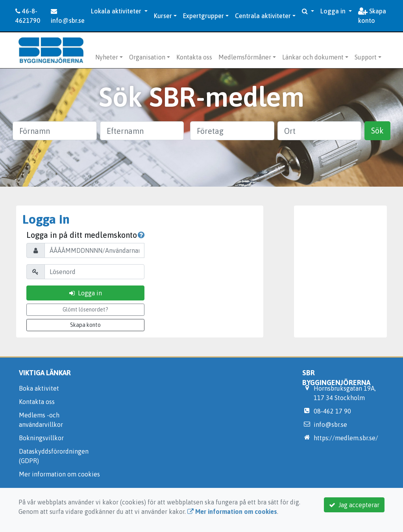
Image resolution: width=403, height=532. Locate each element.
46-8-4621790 (28, 16)
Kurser (163, 16)
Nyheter (107, 57)
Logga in (334, 11)
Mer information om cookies (59, 474)
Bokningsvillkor (41, 438)
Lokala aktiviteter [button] (117, 11)
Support (366, 57)
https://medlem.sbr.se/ (346, 438)
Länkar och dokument (313, 57)
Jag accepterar (354, 505)
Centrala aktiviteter (263, 16)
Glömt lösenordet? (85, 310)
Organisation (147, 57)
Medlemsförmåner (245, 57)
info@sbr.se (68, 16)
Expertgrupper (203, 16)
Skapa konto (372, 16)
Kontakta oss (194, 57)
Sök (377, 131)
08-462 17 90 (332, 411)
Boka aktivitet (39, 388)
